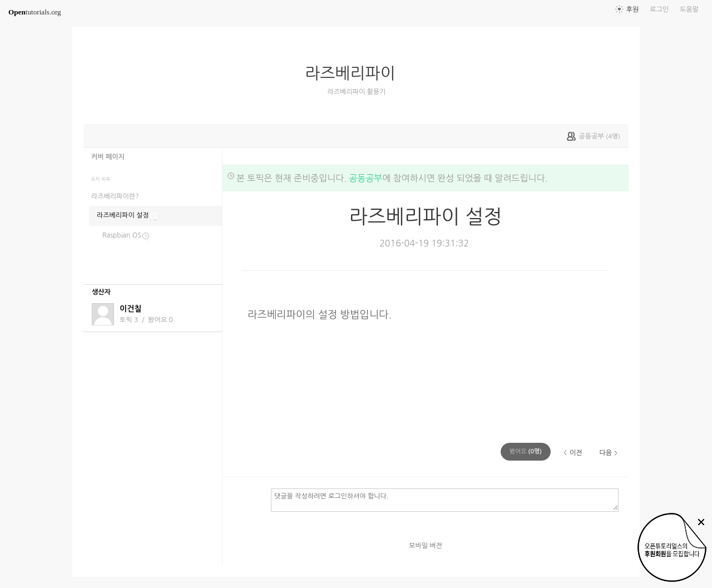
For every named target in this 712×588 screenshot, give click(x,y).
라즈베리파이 (354, 73)
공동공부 (365, 178)
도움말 (689, 9)
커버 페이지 (108, 157)
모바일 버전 (426, 546)
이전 (576, 453)
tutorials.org (35, 12)
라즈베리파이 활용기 (357, 92)
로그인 (659, 9)
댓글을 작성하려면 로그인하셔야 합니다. (445, 500)
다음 (605, 453)
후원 (633, 9)
